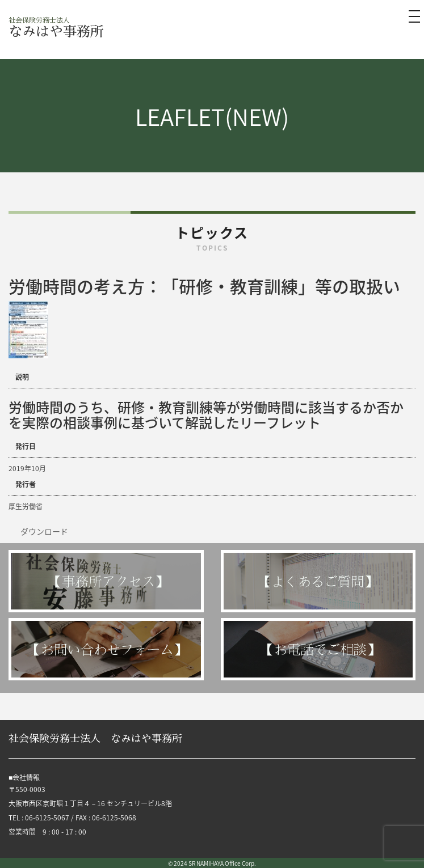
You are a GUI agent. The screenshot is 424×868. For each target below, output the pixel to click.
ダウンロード (44, 531)
